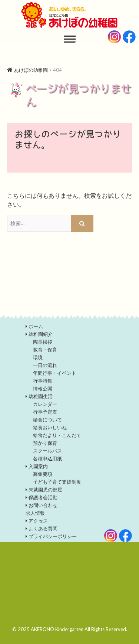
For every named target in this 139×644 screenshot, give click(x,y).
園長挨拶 (43, 342)
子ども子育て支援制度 (57, 482)
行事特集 (43, 381)
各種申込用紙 (47, 458)
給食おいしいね (50, 427)
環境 (38, 357)
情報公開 (43, 388)
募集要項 (43, 474)
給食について (47, 420)
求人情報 (35, 513)
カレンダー (45, 404)
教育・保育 (45, 350)
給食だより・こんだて (57, 435)
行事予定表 (45, 412)
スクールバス (47, 451)
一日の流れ (45, 365)
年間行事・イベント (55, 373)
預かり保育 (45, 443)
